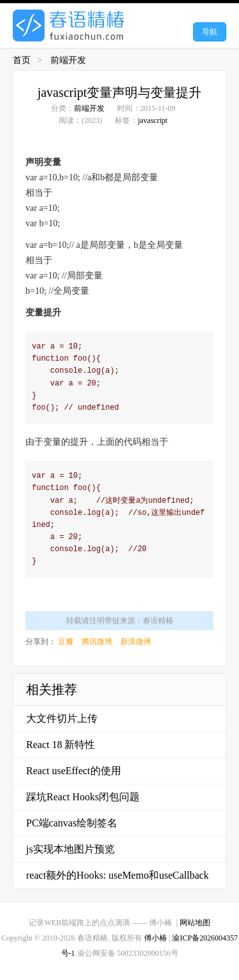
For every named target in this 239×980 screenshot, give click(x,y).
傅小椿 (156, 938)
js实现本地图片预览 (70, 849)
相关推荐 (52, 689)
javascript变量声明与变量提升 (120, 92)
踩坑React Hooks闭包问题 (83, 797)
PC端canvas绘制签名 (72, 823)
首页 (22, 60)
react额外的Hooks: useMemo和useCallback (118, 875)
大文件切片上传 (62, 718)
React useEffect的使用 (74, 771)
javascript (153, 120)
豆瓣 (66, 642)
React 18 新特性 (61, 745)
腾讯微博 (97, 642)
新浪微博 (136, 642)
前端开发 (68, 60)
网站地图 (195, 923)
